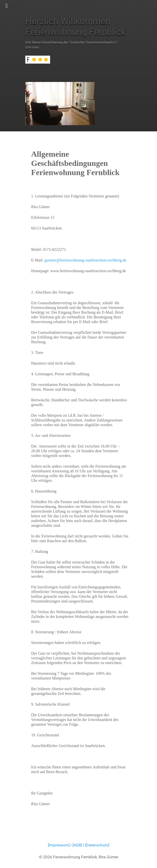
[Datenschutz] (97, 845)
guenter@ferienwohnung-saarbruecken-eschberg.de (85, 260)
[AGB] (78, 845)
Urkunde (32, 47)
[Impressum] (59, 845)
